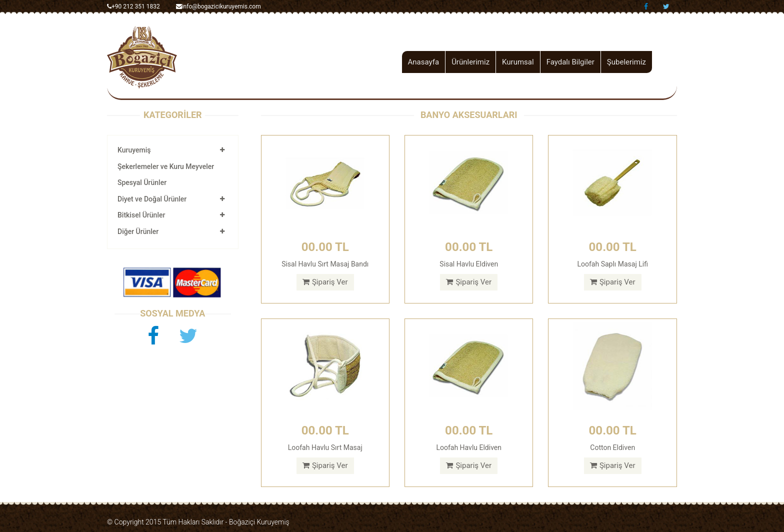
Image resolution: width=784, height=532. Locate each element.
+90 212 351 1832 (133, 6)
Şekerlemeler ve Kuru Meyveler (166, 166)
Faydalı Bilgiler (570, 62)
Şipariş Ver (325, 282)
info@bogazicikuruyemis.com (218, 6)
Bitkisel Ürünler (141, 215)
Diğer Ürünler (138, 231)
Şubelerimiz (626, 62)
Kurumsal (518, 62)
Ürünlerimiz (470, 62)
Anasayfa (424, 62)
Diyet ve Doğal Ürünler (152, 199)
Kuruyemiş (134, 150)
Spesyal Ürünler (142, 182)
